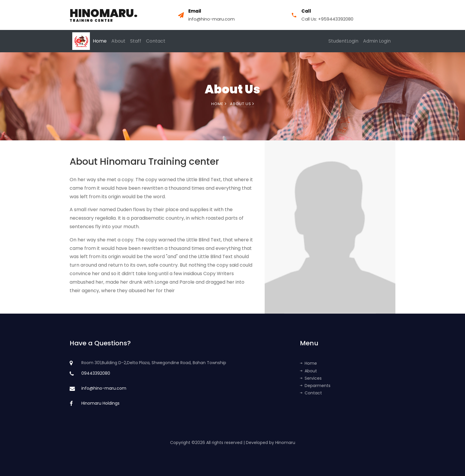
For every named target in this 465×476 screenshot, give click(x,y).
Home (100, 41)
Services (311, 378)
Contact (156, 41)
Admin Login (377, 41)
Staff (136, 41)
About (118, 41)
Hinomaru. (104, 15)
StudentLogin (343, 41)
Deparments (315, 386)
